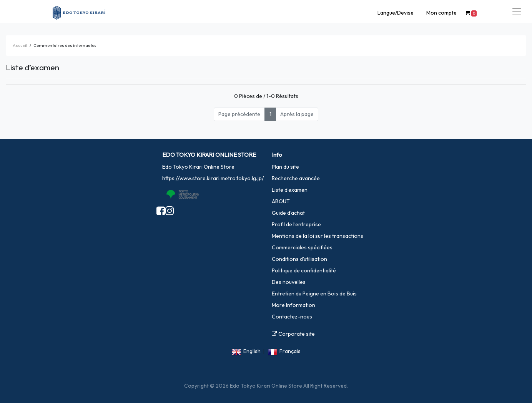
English (252, 351)
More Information (293, 305)
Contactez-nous (292, 317)
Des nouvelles (289, 282)
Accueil (20, 45)
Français (290, 351)
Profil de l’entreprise (296, 224)
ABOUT (281, 201)
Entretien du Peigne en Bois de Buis (314, 294)
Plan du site (285, 167)
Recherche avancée (296, 178)
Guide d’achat (288, 213)
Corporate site (293, 334)
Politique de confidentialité (304, 270)
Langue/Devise (396, 13)
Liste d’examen (290, 190)
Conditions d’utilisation (299, 259)
